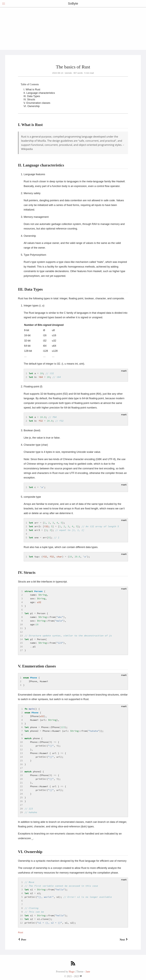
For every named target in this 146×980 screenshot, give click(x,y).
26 (21, 801)
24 (21, 794)
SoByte (73, 3)
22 (21, 786)
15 (21, 643)
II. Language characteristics (39, 93)
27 (21, 805)
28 (21, 809)
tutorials (68, 73)
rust (21, 932)
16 (21, 646)
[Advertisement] (73, 29)
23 (21, 790)
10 (21, 624)
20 (21, 779)
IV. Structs (29, 99)
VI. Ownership (32, 106)
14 (21, 639)
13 (21, 636)
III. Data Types (32, 96)
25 (21, 797)
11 (21, 628)
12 (21, 632)
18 (21, 771)
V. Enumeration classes (37, 103)
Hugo (72, 972)
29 (21, 812)
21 (21, 783)
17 (21, 650)
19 (21, 775)
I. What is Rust (32, 90)
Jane (88, 972)
